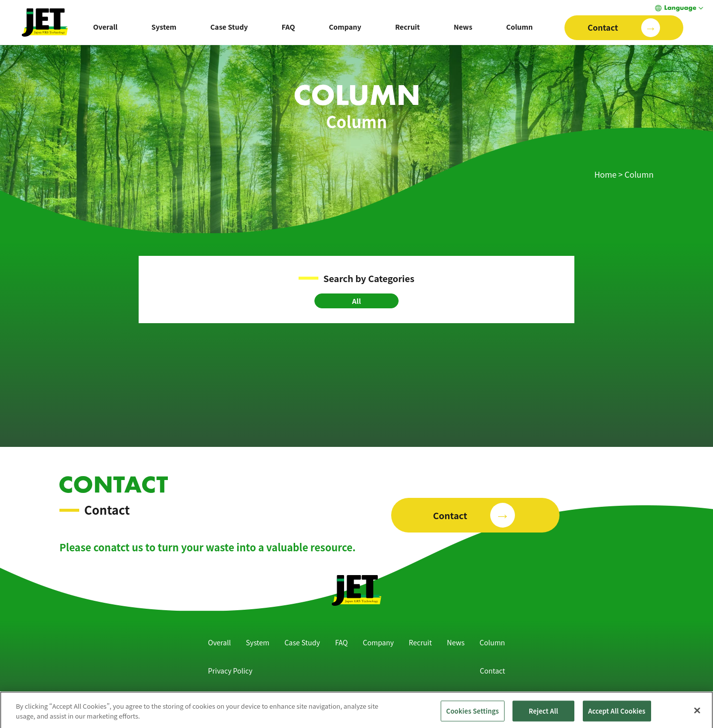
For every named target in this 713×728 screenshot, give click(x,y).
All (356, 301)
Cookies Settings (472, 714)
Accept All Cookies (617, 714)
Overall (105, 27)
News (463, 27)
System (164, 27)
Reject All (544, 714)
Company (345, 27)
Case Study (229, 27)
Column (519, 27)
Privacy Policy (230, 671)
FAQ (288, 27)
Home (605, 174)
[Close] (697, 714)
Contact (492, 671)
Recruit (407, 27)
